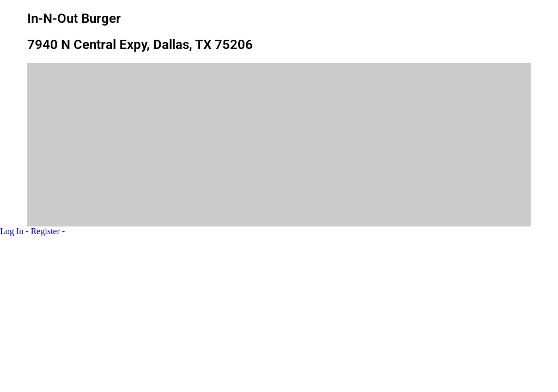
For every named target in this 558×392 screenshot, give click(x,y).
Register (45, 231)
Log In (12, 231)
